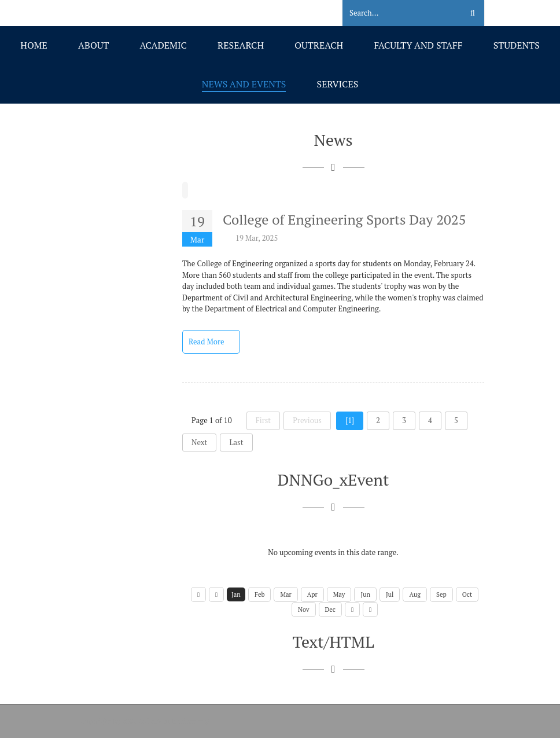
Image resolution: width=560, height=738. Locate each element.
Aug (415, 594)
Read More (211, 342)
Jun (365, 594)
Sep (441, 594)
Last (236, 442)
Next (199, 442)
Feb (260, 594)
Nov (304, 610)
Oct (467, 594)
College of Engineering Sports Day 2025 (344, 219)
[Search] (395, 13)
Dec (330, 610)
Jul (390, 594)
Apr (312, 594)
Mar (285, 594)
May (339, 594)
